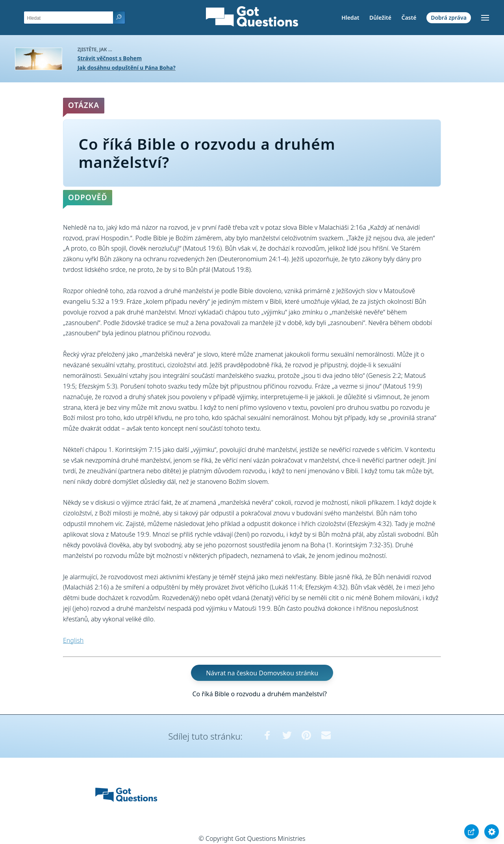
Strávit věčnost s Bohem (110, 58)
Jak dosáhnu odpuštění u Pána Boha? (127, 68)
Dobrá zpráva (449, 18)
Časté (409, 18)
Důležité (380, 18)
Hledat (350, 18)
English (73, 640)
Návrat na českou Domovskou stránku (262, 673)
